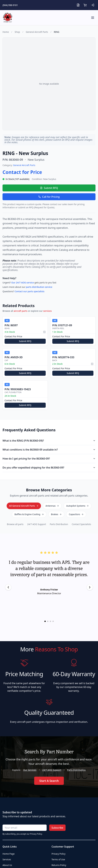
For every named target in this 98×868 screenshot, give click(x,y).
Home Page (9, 854)
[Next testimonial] (90, 587)
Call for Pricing (49, 197)
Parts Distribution (59, 524)
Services (7, 859)
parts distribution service (39, 287)
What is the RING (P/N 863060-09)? (49, 441)
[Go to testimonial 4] (53, 621)
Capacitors (76, 514)
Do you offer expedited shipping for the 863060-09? (49, 468)
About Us (7, 865)
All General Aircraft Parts (24, 506)
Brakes (56, 514)
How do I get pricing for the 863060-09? (49, 459)
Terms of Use (58, 859)
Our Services (30, 770)
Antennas (52, 506)
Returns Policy (59, 865)
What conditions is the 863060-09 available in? (49, 450)
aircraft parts (21, 311)
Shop (17, 32)
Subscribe (57, 828)
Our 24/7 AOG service (23, 283)
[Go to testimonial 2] (48, 621)
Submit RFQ (49, 188)
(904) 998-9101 (10, 5)
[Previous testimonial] (8, 587)
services (47, 311)
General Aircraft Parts (37, 32)
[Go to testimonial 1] (45, 621)
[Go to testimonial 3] (50, 621)
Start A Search (49, 781)
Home (6, 32)
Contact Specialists (81, 524)
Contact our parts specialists (29, 291)
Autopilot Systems (77, 506)
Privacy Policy (58, 854)
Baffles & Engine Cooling (29, 514)
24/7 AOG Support (37, 524)
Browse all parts (15, 524)
